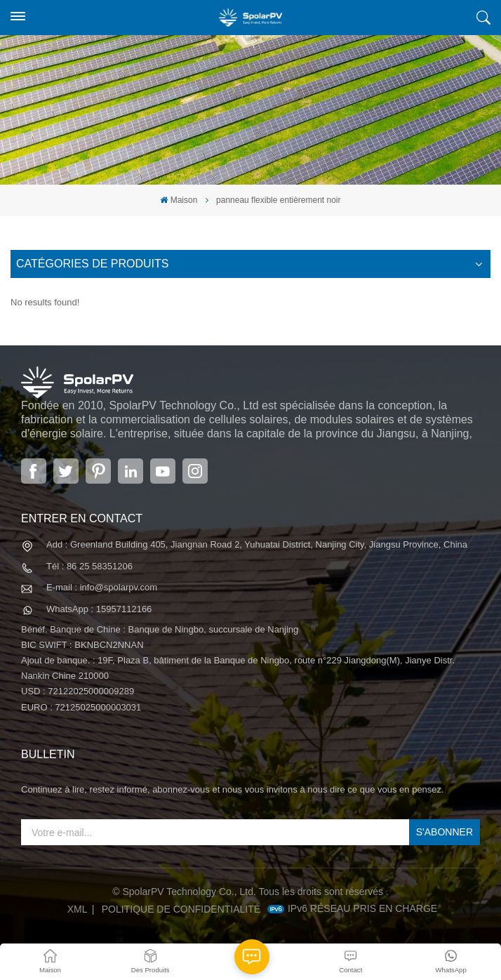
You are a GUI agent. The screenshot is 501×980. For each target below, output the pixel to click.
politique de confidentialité (181, 909)
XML (78, 909)
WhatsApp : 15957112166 (99, 609)
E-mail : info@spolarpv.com (102, 587)
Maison (179, 200)
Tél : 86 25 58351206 (89, 566)
